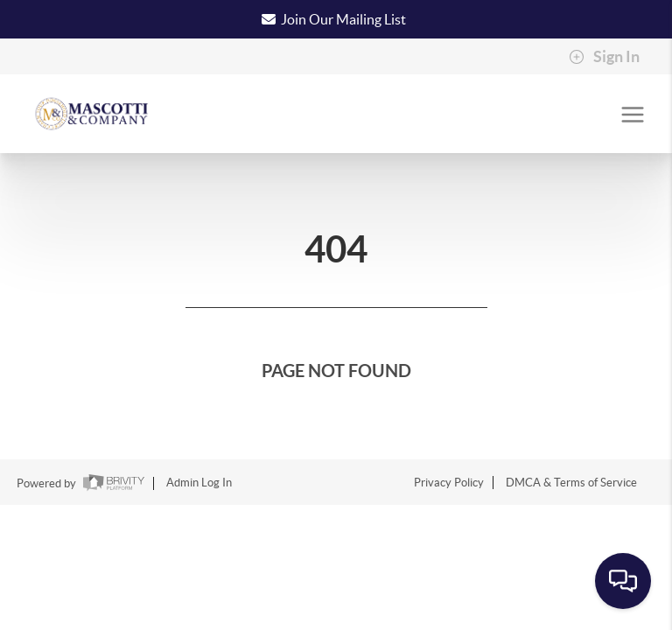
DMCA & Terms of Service (571, 483)
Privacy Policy (449, 483)
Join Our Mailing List (343, 19)
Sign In (604, 57)
